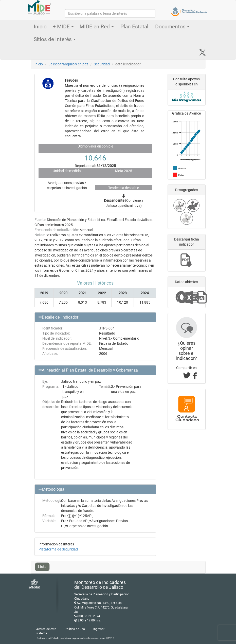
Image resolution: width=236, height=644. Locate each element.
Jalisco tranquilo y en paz (68, 64)
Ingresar (99, 629)
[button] (95, 317)
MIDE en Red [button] (97, 27)
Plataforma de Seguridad (58, 549)
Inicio (40, 27)
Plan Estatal (134, 27)
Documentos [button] (172, 27)
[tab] (95, 317)
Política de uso (75, 629)
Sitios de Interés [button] (55, 39)
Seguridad (102, 64)
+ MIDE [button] (63, 27)
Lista (42, 567)
